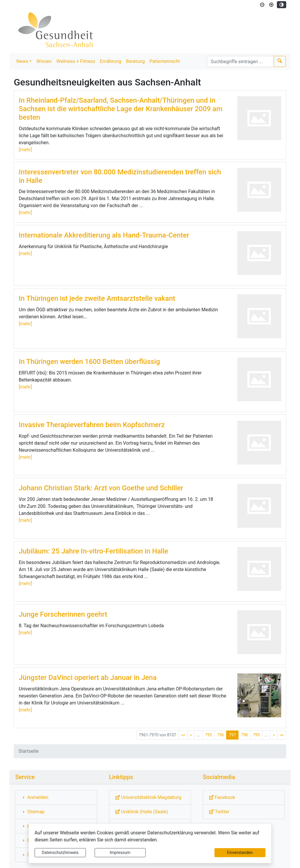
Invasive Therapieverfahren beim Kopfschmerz (92, 425)
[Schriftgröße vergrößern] (271, 5)
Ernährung (111, 61)
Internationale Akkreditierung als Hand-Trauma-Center (104, 235)
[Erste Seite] (183, 735)
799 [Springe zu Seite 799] (256, 735)
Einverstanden (240, 852)
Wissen (44, 61)
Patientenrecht (165, 61)
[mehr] (25, 150)
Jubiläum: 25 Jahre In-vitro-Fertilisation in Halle (93, 551)
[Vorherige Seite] (191, 735)
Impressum (120, 852)
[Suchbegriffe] (240, 61)
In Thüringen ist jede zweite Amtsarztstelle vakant (97, 298)
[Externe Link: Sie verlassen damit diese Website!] (150, 797)
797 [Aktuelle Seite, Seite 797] (232, 735)
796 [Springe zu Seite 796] (221, 735)
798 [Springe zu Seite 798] (244, 735)
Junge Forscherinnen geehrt (63, 614)
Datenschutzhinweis (60, 852)
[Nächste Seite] (274, 735)
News (22, 61)
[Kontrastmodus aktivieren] (282, 5)
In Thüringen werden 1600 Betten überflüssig (89, 362)
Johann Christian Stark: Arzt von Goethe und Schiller (101, 488)
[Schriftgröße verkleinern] (262, 5)
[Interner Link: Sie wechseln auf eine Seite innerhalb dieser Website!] (56, 797)
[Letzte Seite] (282, 735)
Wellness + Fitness (76, 61)
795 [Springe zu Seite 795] (209, 735)
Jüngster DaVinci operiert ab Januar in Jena (88, 678)
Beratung (135, 61)
